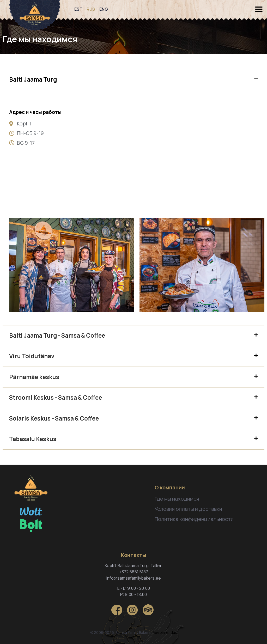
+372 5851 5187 (134, 572)
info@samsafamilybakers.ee (134, 578)
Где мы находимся (177, 499)
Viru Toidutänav (32, 356)
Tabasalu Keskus (33, 439)
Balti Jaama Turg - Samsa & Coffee (57, 335)
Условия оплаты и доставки (188, 509)
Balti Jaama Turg (33, 79)
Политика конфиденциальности (194, 519)
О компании (170, 487)
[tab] (133, 80)
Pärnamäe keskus (34, 377)
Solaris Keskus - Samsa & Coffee (54, 418)
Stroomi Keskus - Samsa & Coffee (56, 397)
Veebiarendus (165, 632)
